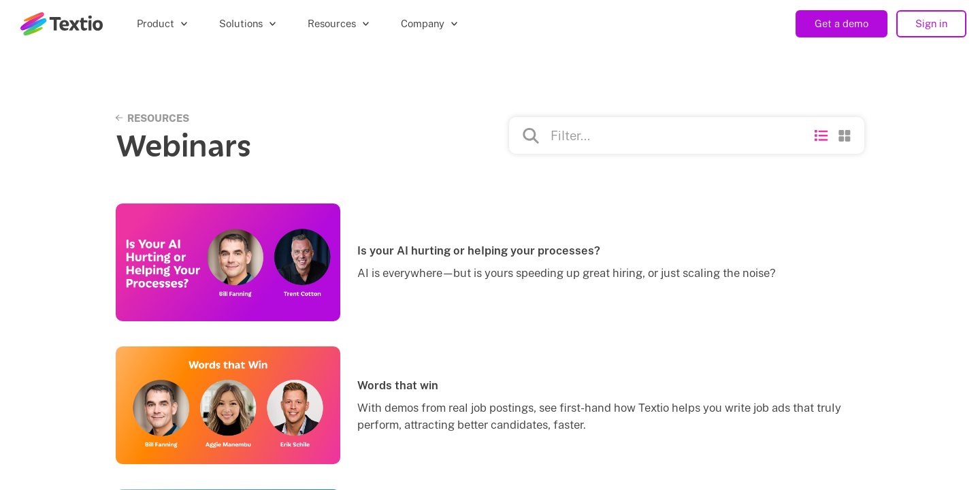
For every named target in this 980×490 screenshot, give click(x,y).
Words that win (398, 385)
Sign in (931, 23)
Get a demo (842, 23)
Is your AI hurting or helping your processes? (479, 250)
